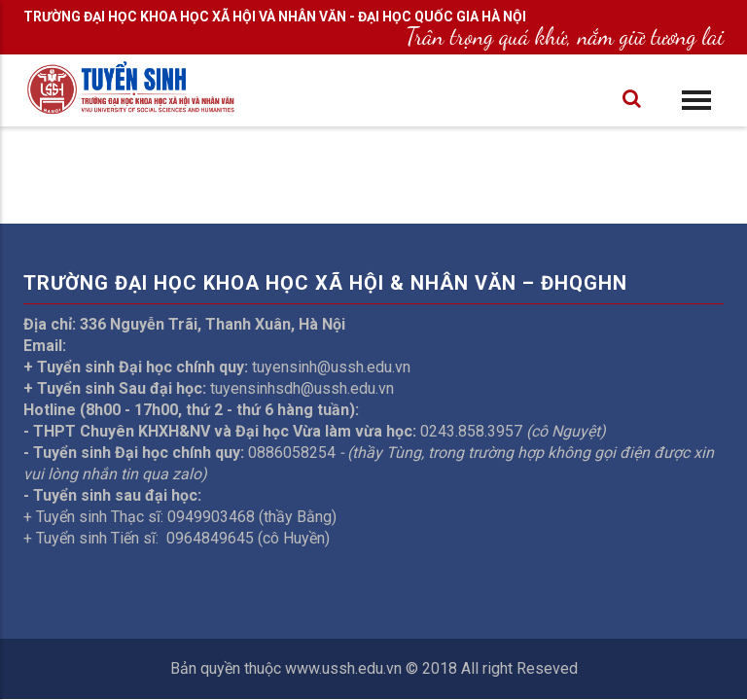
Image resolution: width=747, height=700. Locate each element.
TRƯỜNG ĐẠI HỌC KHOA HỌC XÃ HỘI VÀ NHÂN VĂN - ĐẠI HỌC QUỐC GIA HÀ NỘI (275, 17)
